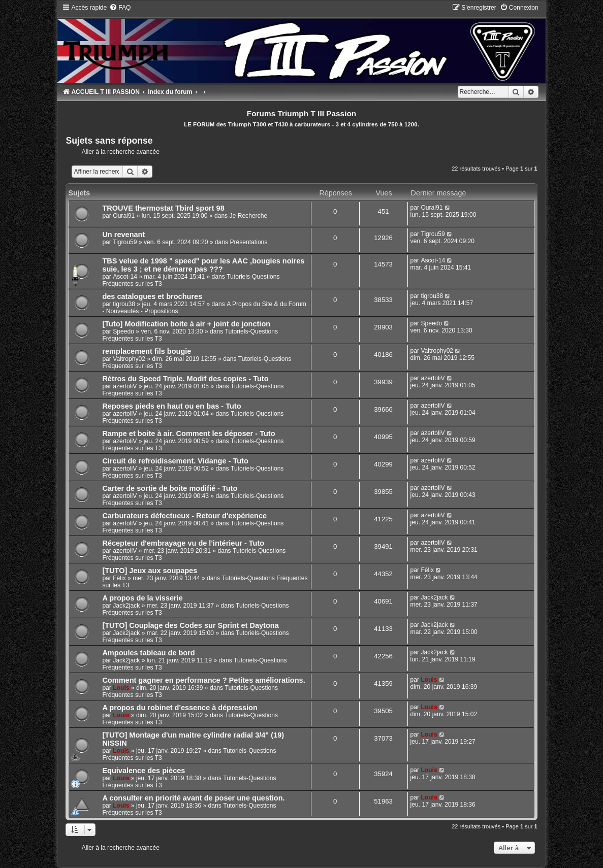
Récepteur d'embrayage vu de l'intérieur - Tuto (183, 543)
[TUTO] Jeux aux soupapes (150, 571)
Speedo (123, 331)
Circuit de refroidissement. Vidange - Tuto (175, 461)
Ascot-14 (125, 277)
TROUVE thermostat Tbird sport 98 (163, 208)
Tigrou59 (125, 242)
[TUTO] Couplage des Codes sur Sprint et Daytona (190, 625)
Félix (119, 578)
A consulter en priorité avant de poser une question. (193, 798)
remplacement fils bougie (147, 351)
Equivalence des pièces (144, 771)
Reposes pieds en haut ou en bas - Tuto (171, 406)
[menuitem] (120, 8)
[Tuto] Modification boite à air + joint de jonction (186, 324)
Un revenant (123, 235)
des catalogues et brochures (152, 296)
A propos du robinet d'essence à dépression (180, 708)
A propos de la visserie (142, 598)
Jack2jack (126, 606)
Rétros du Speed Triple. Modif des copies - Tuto (185, 379)
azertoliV (125, 386)
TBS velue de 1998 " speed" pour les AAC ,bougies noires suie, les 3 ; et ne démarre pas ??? (203, 265)
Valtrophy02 (129, 359)
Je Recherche (249, 216)
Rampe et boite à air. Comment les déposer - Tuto (188, 433)
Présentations (248, 242)
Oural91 (124, 216)
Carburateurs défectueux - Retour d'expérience (184, 516)
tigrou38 (124, 304)
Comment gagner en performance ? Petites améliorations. (203, 680)
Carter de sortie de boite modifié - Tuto (170, 488)
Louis (121, 688)
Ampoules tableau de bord (148, 653)
